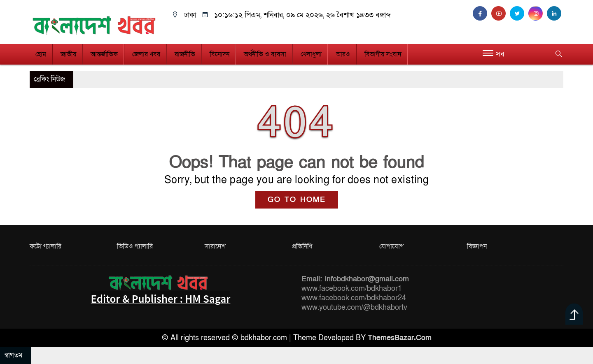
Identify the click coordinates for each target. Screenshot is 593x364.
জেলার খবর (146, 54)
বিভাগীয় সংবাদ (383, 54)
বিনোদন (219, 54)
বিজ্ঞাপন (477, 246)
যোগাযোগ (391, 246)
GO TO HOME (297, 200)
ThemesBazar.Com (400, 338)
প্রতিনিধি (302, 246)
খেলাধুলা (311, 54)
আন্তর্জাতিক (104, 54)
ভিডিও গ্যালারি (135, 246)
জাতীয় (68, 54)
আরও (343, 54)
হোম (41, 54)
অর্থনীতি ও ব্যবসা (265, 54)
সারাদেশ (215, 246)
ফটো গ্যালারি (46, 246)
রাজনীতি (185, 54)
